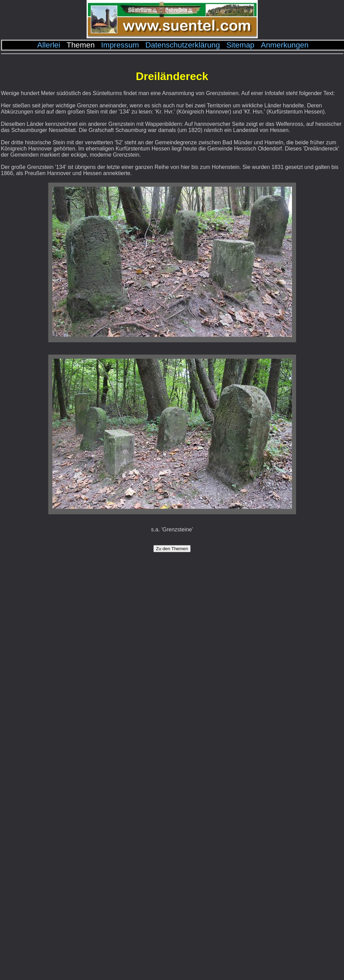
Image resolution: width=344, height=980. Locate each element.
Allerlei (49, 45)
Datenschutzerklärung (183, 45)
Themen (80, 45)
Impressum (120, 45)
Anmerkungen (285, 45)
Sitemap (240, 45)
